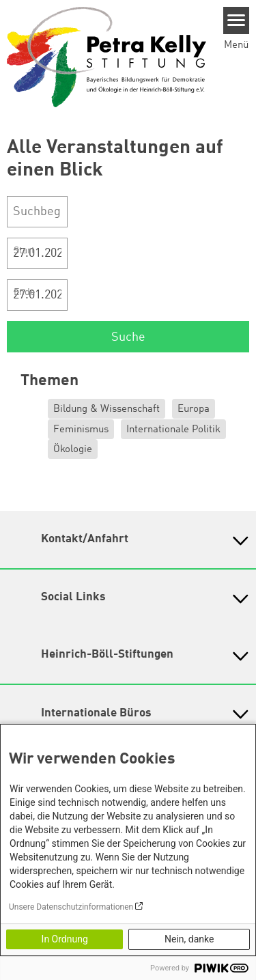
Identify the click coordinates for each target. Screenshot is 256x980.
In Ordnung (65, 939)
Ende (24, 292)
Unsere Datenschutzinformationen (71, 907)
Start (24, 251)
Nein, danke (189, 939)
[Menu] (237, 20)
